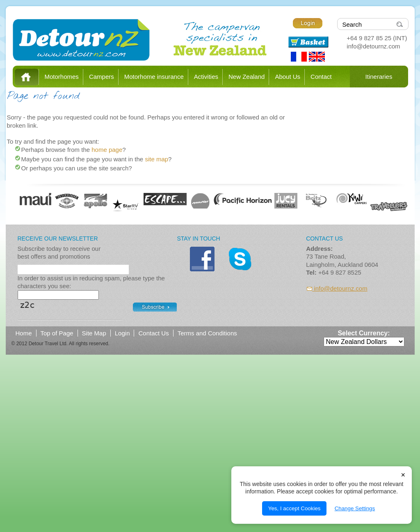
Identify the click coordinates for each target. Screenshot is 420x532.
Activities (206, 77)
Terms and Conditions (207, 333)
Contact (321, 77)
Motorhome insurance (154, 77)
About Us (288, 77)
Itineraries (379, 77)
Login (122, 333)
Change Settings (355, 508)
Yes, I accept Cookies (294, 508)
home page (107, 150)
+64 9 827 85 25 (369, 38)
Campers (102, 77)
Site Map (94, 333)
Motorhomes (62, 77)
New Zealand (247, 77)
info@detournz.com (373, 46)
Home (27, 77)
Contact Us (153, 333)
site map (156, 159)
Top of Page (57, 333)
